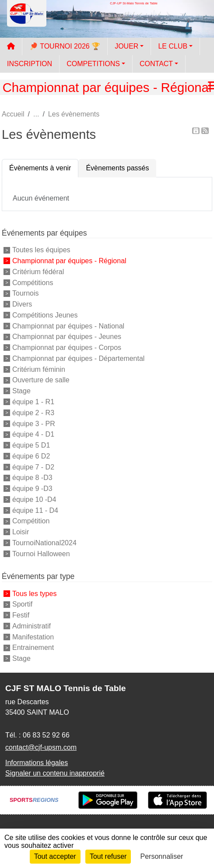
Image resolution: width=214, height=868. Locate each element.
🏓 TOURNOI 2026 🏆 (65, 46)
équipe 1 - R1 (33, 402)
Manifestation (33, 637)
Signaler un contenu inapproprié (55, 773)
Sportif (22, 604)
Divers (22, 304)
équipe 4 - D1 (33, 434)
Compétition (31, 521)
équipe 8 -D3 (32, 478)
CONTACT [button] (156, 64)
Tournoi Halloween (41, 553)
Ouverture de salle (41, 380)
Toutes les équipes (41, 250)
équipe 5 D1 (31, 445)
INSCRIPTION (30, 64)
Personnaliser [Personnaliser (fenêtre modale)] (162, 856)
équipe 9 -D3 (32, 489)
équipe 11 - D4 (35, 510)
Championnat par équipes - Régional (69, 261)
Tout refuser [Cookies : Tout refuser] (108, 856)
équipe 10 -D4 (34, 499)
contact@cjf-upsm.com (41, 747)
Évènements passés (117, 168)
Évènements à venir (40, 168)
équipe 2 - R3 (33, 413)
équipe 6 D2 (31, 456)
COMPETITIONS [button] (93, 64)
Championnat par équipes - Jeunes (67, 337)
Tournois (25, 293)
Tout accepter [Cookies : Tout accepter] (55, 856)
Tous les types (34, 593)
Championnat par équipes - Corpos (67, 348)
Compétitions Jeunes (45, 315)
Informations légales (37, 763)
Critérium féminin (39, 369)
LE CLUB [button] (173, 46)
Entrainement (33, 647)
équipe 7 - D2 (33, 467)
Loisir (21, 532)
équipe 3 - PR (34, 423)
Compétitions (33, 282)
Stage (21, 391)
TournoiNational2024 (44, 543)
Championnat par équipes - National (68, 326)
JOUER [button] (126, 46)
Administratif (32, 626)
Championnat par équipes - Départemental (78, 358)
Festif (21, 615)
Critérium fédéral (38, 272)
